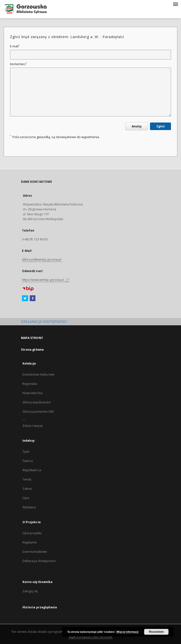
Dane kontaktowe (35, 552)
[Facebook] (33, 298)
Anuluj (137, 126)
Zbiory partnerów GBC (38, 412)
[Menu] (175, 4)
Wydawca (29, 507)
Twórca (28, 461)
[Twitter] (25, 298)
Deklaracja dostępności (39, 561)
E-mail (15, 46)
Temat (27, 479)
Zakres (27, 489)
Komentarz (19, 64)
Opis (26, 498)
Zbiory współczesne (37, 402)
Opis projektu (32, 533)
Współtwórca (32, 470)
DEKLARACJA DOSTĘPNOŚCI (44, 322)
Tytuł (26, 452)
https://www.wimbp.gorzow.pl (46, 280)
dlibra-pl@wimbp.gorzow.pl (42, 260)
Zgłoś (160, 126)
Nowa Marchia (32, 393)
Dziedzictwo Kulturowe (39, 374)
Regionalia (30, 384)
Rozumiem (156, 632)
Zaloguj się (30, 591)
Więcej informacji (128, 632)
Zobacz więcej (33, 426)
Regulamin (30, 542)
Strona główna (32, 350)
